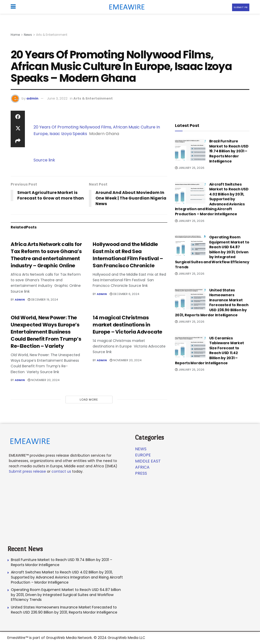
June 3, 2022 (57, 98)
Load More (89, 400)
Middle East (148, 461)
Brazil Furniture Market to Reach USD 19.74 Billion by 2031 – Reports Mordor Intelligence (229, 151)
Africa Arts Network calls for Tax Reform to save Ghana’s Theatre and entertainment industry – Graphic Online (46, 255)
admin (32, 98)
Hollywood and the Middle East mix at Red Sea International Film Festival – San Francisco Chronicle (128, 255)
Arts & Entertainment (52, 35)
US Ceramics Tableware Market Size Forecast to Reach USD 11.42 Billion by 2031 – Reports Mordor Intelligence (210, 351)
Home (15, 35)
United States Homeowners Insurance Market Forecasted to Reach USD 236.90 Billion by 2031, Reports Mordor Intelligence (212, 303)
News (28, 35)
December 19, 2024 (43, 300)
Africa (142, 467)
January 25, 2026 (190, 168)
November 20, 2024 (44, 380)
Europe (143, 455)
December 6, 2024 (124, 294)
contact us (61, 471)
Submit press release (27, 471)
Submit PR (241, 7)
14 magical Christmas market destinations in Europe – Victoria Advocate (127, 325)
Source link (44, 160)
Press (141, 473)
